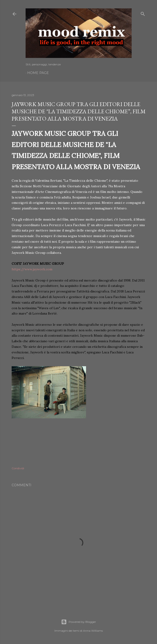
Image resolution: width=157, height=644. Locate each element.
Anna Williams (93, 631)
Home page (38, 73)
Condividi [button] (18, 468)
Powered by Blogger (79, 622)
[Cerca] (143, 13)
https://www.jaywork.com (32, 269)
